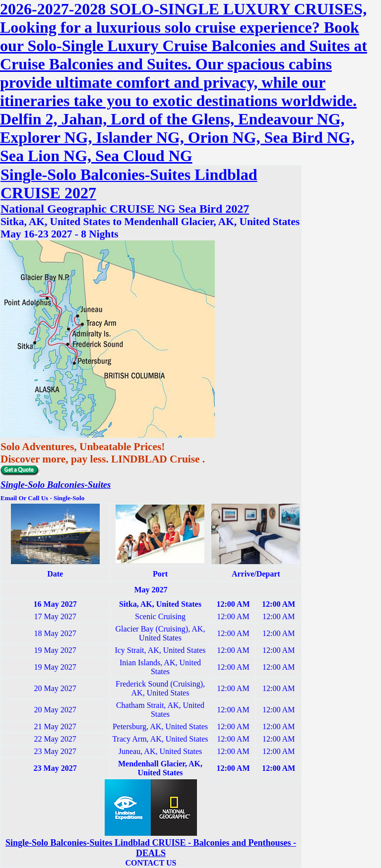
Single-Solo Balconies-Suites (56, 485)
